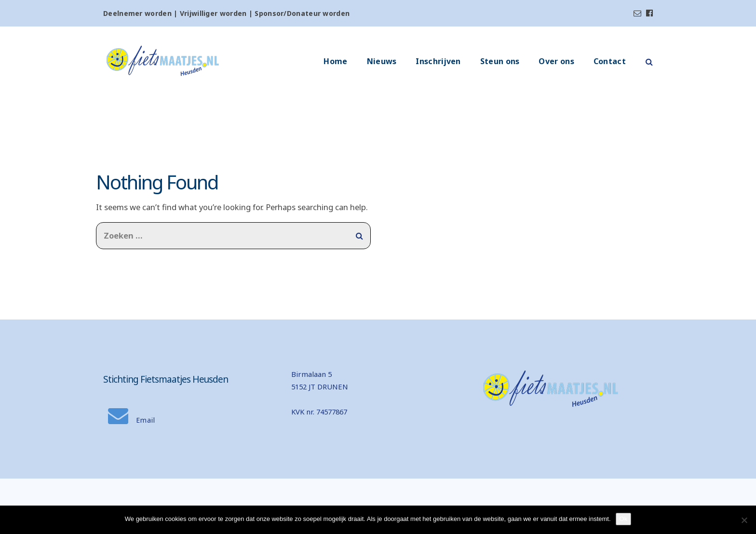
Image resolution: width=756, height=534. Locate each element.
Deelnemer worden (137, 13)
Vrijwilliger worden (213, 13)
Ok (624, 519)
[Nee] (744, 520)
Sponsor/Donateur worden (302, 13)
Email (132, 420)
